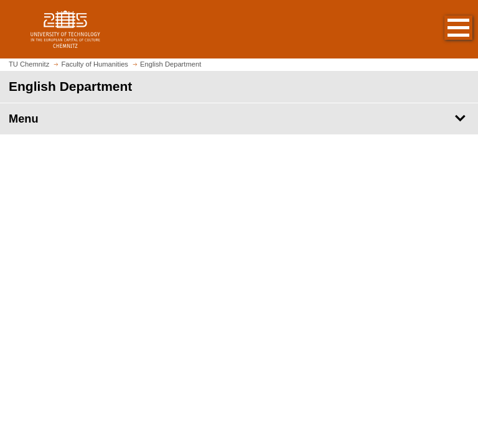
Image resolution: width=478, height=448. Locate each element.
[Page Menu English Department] (239, 119)
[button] (446, 29)
